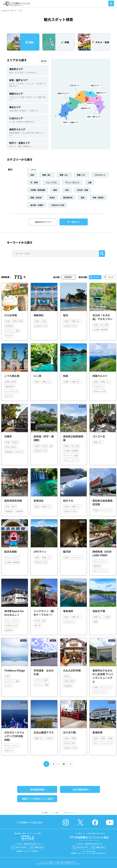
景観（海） (47, 175)
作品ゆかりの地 (58, 205)
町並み (52, 198)
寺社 (67, 190)
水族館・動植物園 (38, 190)
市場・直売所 (98, 198)
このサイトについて (69, 813)
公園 (90, 182)
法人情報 (45, 813)
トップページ (5, 10)
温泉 (82, 198)
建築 (55, 190)
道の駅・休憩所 (37, 205)
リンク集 (55, 813)
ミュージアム (51, 182)
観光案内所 (68, 198)
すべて (34, 170)
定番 (32, 175)
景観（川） (82, 175)
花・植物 (34, 182)
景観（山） (64, 175)
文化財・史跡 (82, 190)
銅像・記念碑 (36, 198)
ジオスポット (100, 175)
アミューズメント (72, 182)
